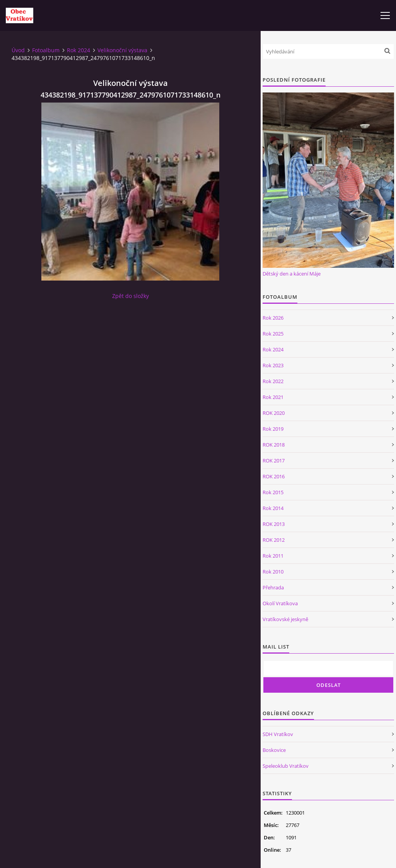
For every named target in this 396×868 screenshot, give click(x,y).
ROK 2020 (274, 413)
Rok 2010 (273, 572)
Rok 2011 (273, 556)
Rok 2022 (273, 381)
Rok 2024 (79, 50)
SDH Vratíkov (278, 734)
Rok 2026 (273, 318)
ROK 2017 (274, 461)
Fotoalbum (46, 50)
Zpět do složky (131, 296)
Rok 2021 (273, 397)
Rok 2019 (273, 429)
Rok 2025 (273, 334)
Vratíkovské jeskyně (285, 619)
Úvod (18, 50)
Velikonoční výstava (122, 50)
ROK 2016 (274, 476)
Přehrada (273, 587)
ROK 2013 (274, 524)
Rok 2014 (273, 508)
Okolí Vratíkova (280, 603)
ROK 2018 (274, 445)
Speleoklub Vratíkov (286, 766)
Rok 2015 (273, 492)
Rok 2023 (273, 365)
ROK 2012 (274, 540)
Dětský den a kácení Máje (292, 274)
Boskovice (274, 750)
